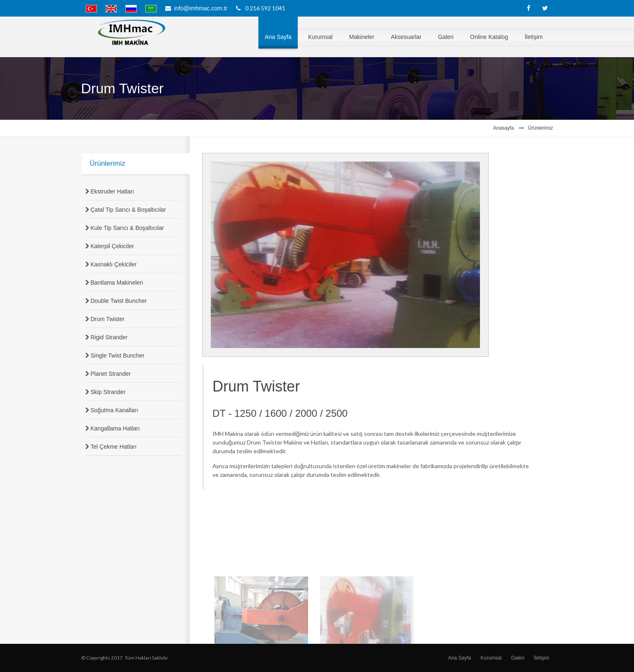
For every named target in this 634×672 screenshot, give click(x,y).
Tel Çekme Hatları (114, 447)
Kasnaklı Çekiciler (114, 264)
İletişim (541, 658)
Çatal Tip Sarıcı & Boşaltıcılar (128, 210)
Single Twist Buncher (118, 355)
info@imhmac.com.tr (201, 8)
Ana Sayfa (459, 658)
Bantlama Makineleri (117, 283)
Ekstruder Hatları (112, 191)
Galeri (518, 658)
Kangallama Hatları (115, 428)
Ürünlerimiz (541, 128)
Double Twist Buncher (119, 301)
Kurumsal (491, 658)
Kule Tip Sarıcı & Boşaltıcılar (127, 228)
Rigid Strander (109, 337)
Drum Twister (108, 319)
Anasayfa (504, 128)
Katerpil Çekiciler (112, 246)
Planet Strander (111, 374)
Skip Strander (108, 392)
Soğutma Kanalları (115, 410)
